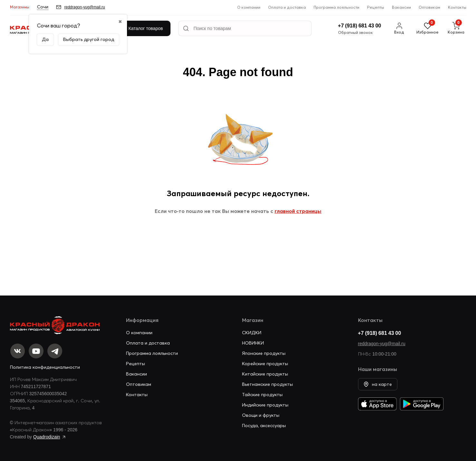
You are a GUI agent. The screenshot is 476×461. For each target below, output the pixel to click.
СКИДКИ (252, 332)
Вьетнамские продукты (267, 384)
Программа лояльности (336, 7)
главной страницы (298, 211)
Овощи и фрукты (261, 415)
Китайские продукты (265, 373)
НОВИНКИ (253, 342)
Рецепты (376, 7)
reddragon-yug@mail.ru (382, 343)
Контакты (457, 7)
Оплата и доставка (287, 7)
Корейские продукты (265, 363)
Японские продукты (264, 353)
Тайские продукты (262, 394)
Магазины (20, 7)
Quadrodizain (47, 437)
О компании (249, 7)
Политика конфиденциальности (45, 367)
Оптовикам (429, 7)
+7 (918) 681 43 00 (380, 332)
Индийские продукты (265, 404)
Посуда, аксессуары (264, 425)
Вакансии (401, 7)
